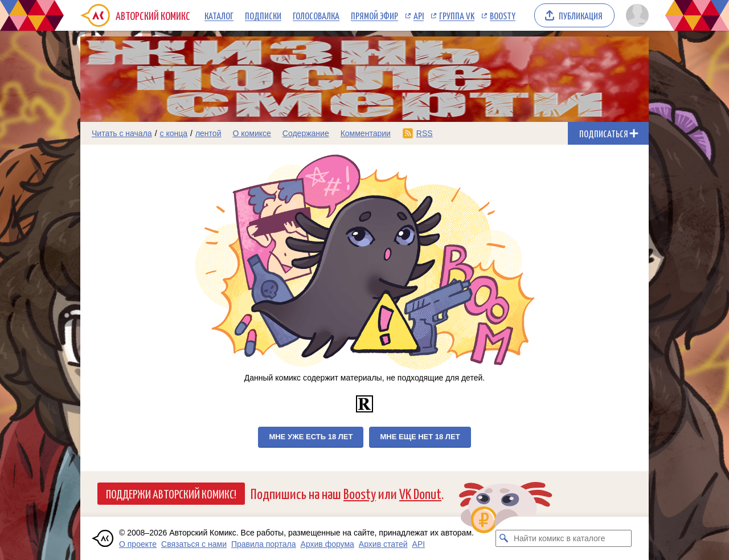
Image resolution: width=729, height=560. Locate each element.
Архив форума (327, 544)
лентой (208, 133)
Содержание (306, 133)
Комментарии (366, 133)
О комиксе (251, 133)
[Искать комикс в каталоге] (504, 538)
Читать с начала (122, 133)
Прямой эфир (374, 15)
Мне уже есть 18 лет (311, 437)
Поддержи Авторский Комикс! (171, 493)
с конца (174, 133)
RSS (425, 133)
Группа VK (457, 15)
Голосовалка (316, 15)
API (419, 15)
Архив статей (383, 544)
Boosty (503, 15)
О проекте (138, 544)
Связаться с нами (194, 544)
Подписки (263, 15)
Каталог (219, 15)
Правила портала (264, 544)
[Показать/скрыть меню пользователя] (635, 15)
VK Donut (420, 493)
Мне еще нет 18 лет (420, 437)
